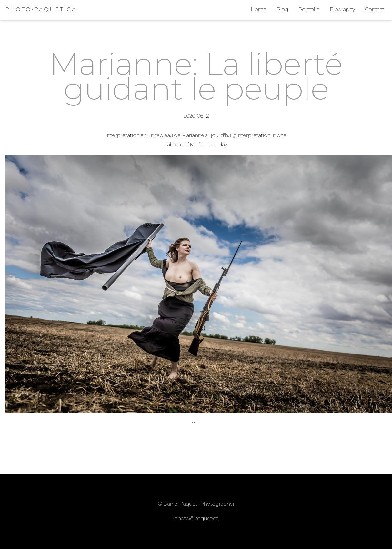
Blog (282, 10)
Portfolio (309, 10)
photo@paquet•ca (196, 519)
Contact (374, 10)
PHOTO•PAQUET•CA (41, 10)
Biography (342, 10)
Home (258, 10)
